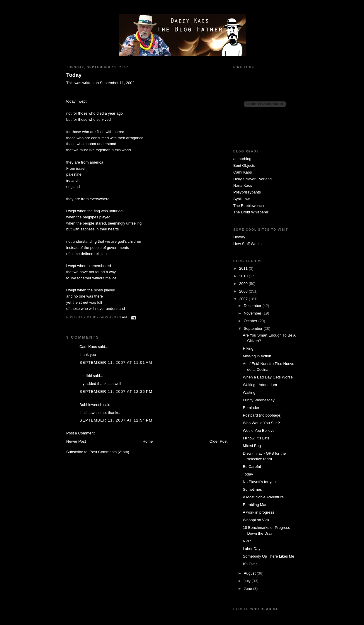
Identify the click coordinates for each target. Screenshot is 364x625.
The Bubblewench (249, 206)
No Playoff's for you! (260, 482)
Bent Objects (244, 165)
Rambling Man (255, 505)
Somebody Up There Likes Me (268, 556)
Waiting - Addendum (260, 385)
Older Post (218, 441)
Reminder (251, 408)
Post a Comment (80, 433)
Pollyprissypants (247, 192)
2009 (244, 284)
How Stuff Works (247, 244)
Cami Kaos (243, 172)
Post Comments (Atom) (109, 452)
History (239, 237)
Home (148, 441)
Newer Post (76, 441)
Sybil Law (241, 199)
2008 (244, 291)
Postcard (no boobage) (262, 415)
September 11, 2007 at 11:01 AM (116, 362)
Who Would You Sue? (261, 423)
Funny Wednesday (258, 400)
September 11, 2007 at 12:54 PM (116, 420)
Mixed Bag (252, 446)
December (253, 306)
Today (74, 75)
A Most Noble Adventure (263, 497)
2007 (244, 299)
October (251, 321)
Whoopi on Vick (256, 520)
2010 (244, 276)
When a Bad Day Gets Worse (268, 377)
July (248, 581)
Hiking (248, 348)
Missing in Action (257, 356)
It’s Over (250, 564)
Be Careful (252, 467)
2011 (244, 268)
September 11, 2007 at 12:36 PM (116, 392)
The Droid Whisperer (251, 212)
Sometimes (252, 489)
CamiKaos (88, 347)
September (254, 328)
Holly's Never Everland (252, 179)
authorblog (242, 159)
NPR (247, 541)
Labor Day (251, 549)
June (249, 589)
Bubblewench (91, 405)
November (253, 313)
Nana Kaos (243, 185)
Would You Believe (258, 430)
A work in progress (258, 512)
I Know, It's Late (256, 438)
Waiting (249, 392)
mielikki (86, 376)
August (250, 573)
